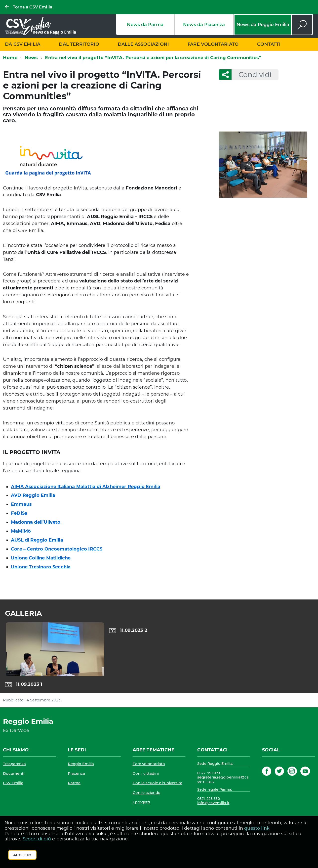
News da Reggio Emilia (263, 25)
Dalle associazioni (143, 44)
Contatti (269, 44)
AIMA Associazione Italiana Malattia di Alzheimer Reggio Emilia (86, 487)
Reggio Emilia (81, 764)
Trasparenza (14, 764)
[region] (159, 655)
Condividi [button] (252, 75)
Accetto (22, 855)
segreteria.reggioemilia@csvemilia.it (223, 779)
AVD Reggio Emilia (33, 495)
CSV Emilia (13, 783)
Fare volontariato (213, 44)
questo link (257, 828)
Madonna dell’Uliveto (36, 522)
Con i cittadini (146, 773)
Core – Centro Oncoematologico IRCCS (57, 549)
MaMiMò (21, 531)
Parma (74, 783)
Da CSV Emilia (23, 44)
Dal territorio (79, 44)
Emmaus (21, 504)
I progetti (141, 802)
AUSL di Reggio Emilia (37, 540)
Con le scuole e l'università (158, 783)
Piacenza (76, 773)
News (31, 58)
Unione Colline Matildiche (41, 558)
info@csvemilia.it (213, 803)
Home (10, 58)
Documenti (14, 773)
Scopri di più (37, 839)
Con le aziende (146, 793)
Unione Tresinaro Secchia (41, 567)
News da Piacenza (204, 25)
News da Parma (145, 25)
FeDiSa (19, 513)
